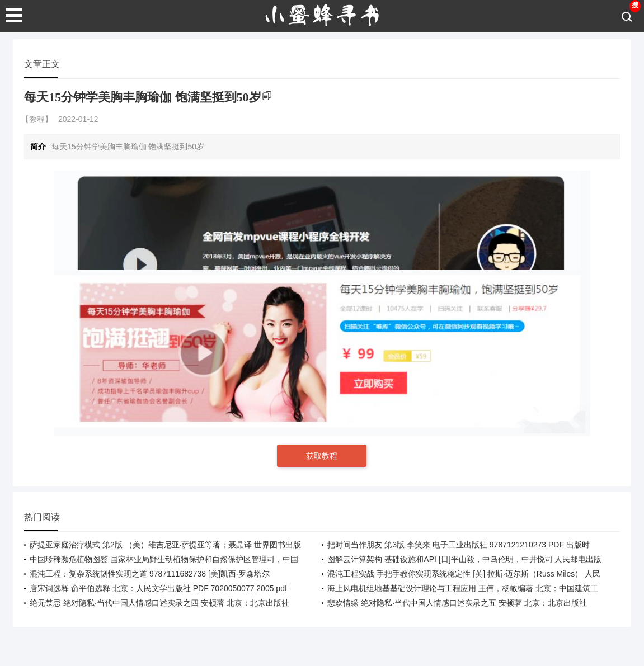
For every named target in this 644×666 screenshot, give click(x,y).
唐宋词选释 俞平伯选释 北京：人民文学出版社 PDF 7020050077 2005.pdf (158, 588)
